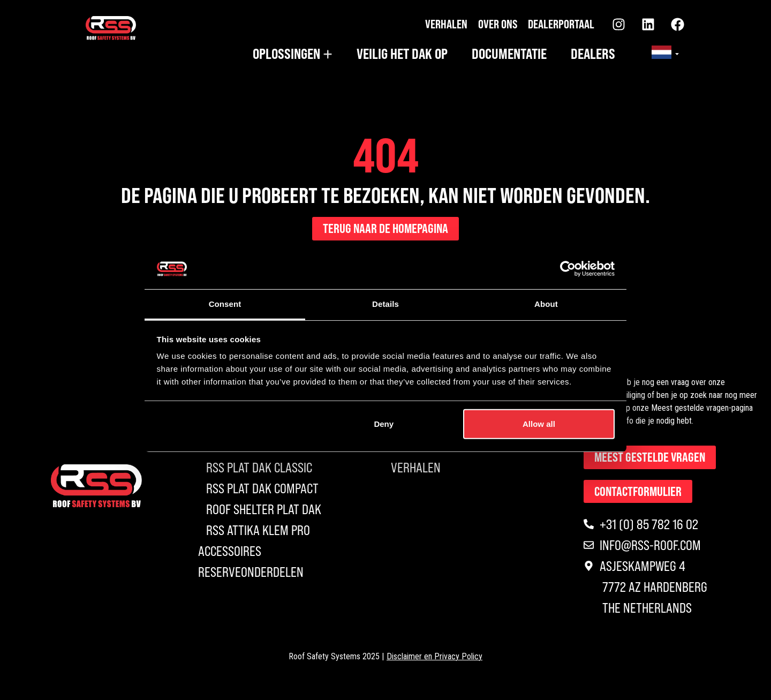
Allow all (539, 424)
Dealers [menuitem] (593, 54)
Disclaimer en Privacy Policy (434, 659)
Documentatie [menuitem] (509, 54)
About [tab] (546, 304)
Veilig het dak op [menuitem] (402, 54)
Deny (384, 424)
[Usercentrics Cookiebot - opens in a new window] (568, 269)
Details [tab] (385, 304)
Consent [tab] (225, 304)
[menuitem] (293, 54)
